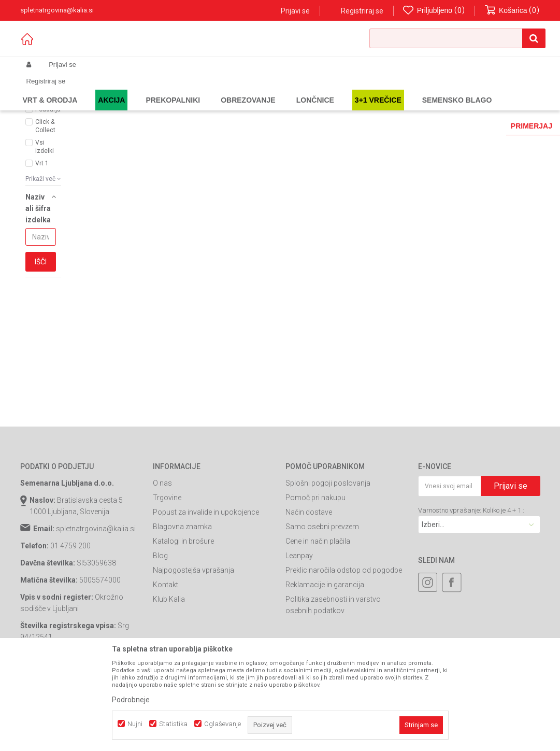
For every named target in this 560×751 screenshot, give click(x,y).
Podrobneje (131, 700)
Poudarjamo (51, 187)
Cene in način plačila (318, 618)
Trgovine (167, 575)
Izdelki (97, 89)
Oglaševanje (222, 724)
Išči (41, 339)
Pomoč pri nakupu (315, 575)
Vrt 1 (42, 240)
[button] (457, 38)
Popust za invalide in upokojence (206, 589)
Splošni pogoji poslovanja (328, 560)
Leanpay (299, 633)
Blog (160, 633)
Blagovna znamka (182, 604)
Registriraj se (362, 11)
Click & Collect (45, 203)
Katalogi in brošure (183, 618)
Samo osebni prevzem (322, 604)
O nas (162, 560)
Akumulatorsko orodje (217, 89)
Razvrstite (300, 123)
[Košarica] (512, 11)
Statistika (173, 724)
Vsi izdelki (45, 224)
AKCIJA (46, 174)
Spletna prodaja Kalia (50, 89)
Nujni (135, 724)
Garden (124, 89)
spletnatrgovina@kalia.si (96, 606)
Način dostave (309, 589)
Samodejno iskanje (242, 123)
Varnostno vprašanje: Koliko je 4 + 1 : (471, 587)
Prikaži (432, 123)
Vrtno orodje (160, 89)
